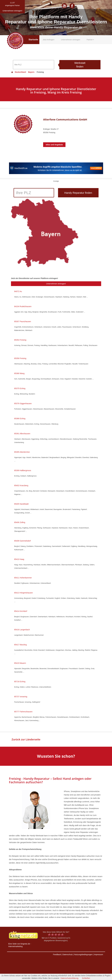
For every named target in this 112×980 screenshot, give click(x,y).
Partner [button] (90, 40)
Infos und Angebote (54, 145)
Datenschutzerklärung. (70, 978)
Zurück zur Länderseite (26, 739)
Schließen (86, 978)
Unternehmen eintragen (71, 40)
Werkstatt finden (80, 65)
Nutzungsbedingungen (83, 954)
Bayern (31, 72)
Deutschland (18, 72)
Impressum (98, 954)
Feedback (57, 954)
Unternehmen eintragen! (56, 284)
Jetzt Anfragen (48, 40)
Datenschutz (68, 954)
